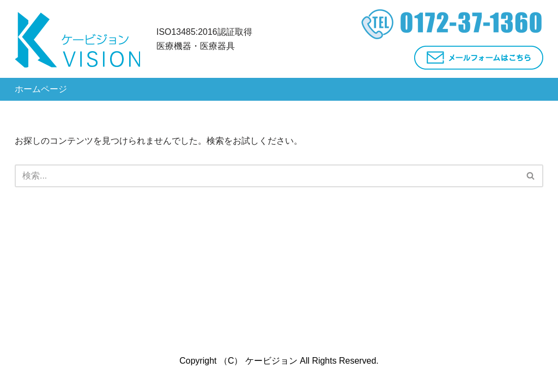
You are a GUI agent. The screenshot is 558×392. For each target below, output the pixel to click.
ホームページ (41, 89)
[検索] (531, 176)
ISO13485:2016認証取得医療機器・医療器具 (204, 39)
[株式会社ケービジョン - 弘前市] (77, 39)
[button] (530, 176)
